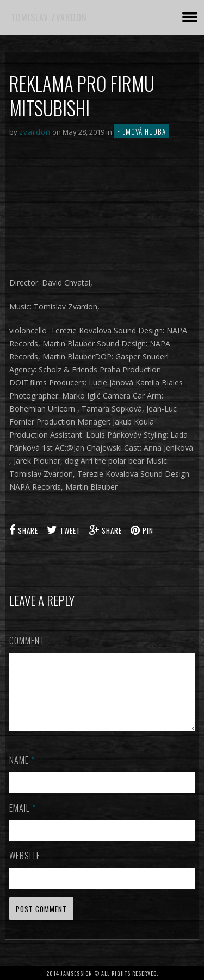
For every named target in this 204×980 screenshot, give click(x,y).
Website (25, 869)
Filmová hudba (141, 131)
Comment (27, 641)
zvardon (35, 132)
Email (23, 821)
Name (22, 773)
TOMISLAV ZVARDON (49, 17)
